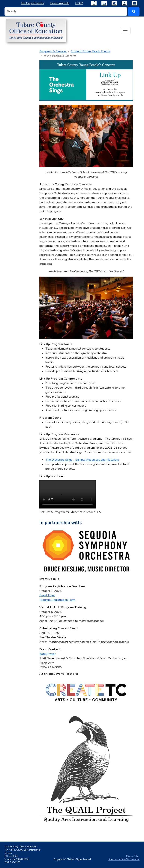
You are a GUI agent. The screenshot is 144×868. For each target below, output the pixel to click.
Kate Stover (47, 654)
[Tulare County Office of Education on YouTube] (134, 3)
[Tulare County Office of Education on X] (114, 3)
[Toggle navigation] (125, 31)
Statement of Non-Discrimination (124, 859)
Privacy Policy (133, 856)
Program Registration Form (57, 600)
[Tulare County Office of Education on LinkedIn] (104, 3)
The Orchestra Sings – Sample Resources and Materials (82, 460)
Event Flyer (47, 595)
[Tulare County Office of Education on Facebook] (94, 3)
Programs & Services (53, 51)
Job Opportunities (33, 3)
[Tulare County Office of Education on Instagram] (124, 3)
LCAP (79, 3)
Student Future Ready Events (90, 51)
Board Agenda (60, 3)
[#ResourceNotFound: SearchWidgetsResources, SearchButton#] (134, 11)
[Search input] (66, 11)
